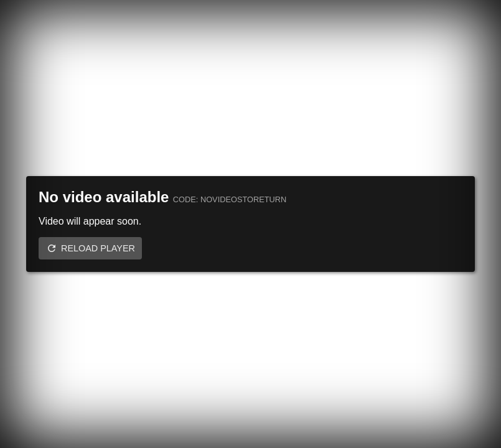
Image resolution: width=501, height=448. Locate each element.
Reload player (98, 248)
